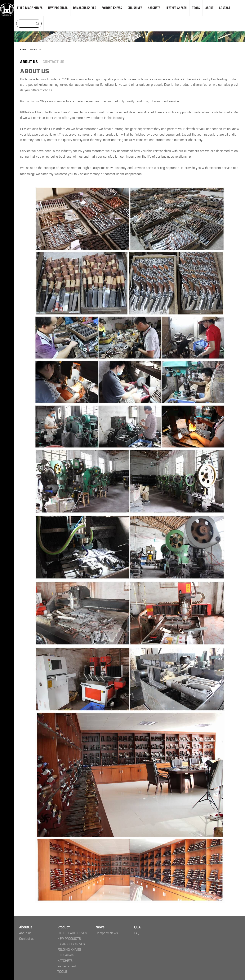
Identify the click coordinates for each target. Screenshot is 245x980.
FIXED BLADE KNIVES (72, 933)
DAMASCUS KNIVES (71, 944)
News (100, 927)
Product (63, 927)
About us (29, 61)
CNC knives (66, 955)
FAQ (137, 933)
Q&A (137, 927)
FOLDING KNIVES (69, 949)
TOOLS (62, 971)
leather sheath (67, 966)
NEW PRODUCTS (69, 938)
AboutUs (26, 927)
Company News (107, 933)
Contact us (53, 61)
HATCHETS (65, 960)
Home (23, 49)
